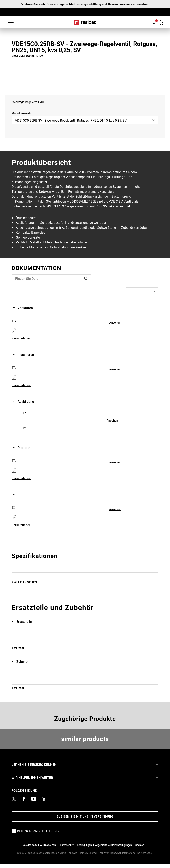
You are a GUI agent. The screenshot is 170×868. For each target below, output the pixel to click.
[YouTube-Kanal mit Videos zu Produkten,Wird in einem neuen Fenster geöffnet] (34, 799)
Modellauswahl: (22, 113)
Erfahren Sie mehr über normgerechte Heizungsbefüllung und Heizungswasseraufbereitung (85, 4)
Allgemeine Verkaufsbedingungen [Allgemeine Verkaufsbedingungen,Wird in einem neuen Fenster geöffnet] (114, 845)
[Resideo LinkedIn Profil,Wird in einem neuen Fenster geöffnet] (43, 799)
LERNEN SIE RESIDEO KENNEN (40, 764)
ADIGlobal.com (48, 845)
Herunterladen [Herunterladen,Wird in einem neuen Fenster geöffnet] (21, 338)
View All (20, 648)
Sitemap (140, 845)
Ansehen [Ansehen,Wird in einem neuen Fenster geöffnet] (115, 322)
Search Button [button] (161, 23)
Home (85, 22)
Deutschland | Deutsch (44, 831)
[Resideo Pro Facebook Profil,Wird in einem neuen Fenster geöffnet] (24, 799)
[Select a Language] (142, 291)
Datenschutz (67, 845)
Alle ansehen (26, 582)
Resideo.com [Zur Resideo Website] (30, 845)
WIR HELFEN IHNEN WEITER (38, 777)
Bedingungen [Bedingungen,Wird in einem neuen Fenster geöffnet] (84, 845)
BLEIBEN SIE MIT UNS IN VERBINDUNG (85, 816)
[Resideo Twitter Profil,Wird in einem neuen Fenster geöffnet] (14, 799)
